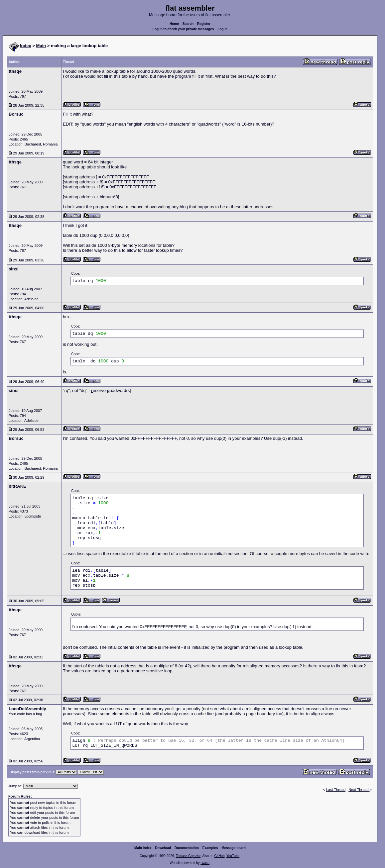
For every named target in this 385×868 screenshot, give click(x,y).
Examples (210, 848)
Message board (234, 848)
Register (204, 24)
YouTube (233, 856)
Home (174, 24)
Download (163, 848)
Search (188, 24)
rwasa (205, 863)
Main (41, 46)
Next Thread (359, 790)
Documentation (187, 848)
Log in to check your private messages (183, 29)
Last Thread (336, 790)
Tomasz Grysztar (188, 856)
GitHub (219, 856)
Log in (222, 29)
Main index (143, 848)
